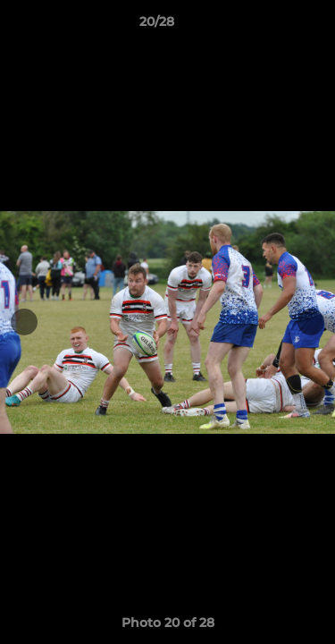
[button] (271, 26)
